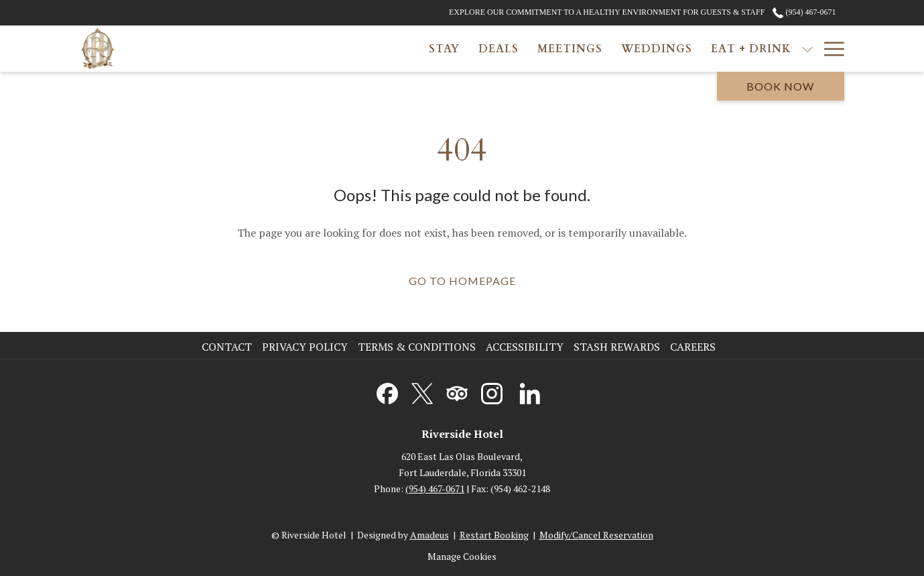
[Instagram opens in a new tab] (492, 391)
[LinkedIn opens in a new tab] (530, 391)
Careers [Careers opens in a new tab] (695, 347)
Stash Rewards (617, 347)
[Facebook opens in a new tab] (387, 391)
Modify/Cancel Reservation (596, 535)
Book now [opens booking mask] (780, 86)
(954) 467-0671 (435, 488)
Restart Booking (494, 535)
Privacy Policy (305, 347)
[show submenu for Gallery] (700, 49)
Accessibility (525, 347)
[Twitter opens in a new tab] (422, 391)
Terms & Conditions (417, 347)
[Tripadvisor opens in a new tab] (457, 391)
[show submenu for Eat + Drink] (610, 49)
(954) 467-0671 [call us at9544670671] (804, 12)
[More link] (829, 49)
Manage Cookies (462, 556)
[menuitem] (247, 49)
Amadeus (430, 535)
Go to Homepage (462, 281)
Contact (227, 347)
